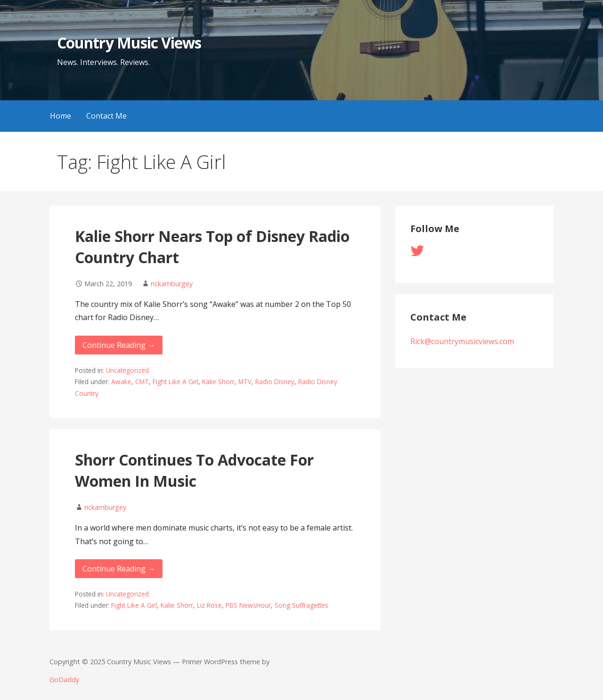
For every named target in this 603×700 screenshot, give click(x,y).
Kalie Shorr (218, 382)
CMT (142, 382)
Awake (121, 382)
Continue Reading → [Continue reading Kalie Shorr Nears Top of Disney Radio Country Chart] (119, 345)
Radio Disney (275, 382)
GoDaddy (64, 680)
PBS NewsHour (248, 605)
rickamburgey (172, 284)
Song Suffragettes (301, 605)
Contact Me (106, 116)
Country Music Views (129, 43)
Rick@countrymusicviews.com (462, 341)
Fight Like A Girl (175, 382)
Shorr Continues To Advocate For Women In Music (194, 470)
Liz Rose (209, 605)
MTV (245, 382)
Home (61, 116)
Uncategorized (127, 370)
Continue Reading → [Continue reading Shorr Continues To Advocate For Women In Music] (119, 569)
